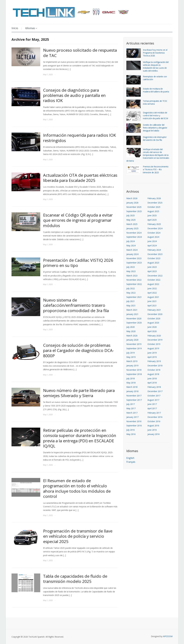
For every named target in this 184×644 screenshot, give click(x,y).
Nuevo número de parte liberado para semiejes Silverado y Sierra (79, 393)
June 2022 (152, 288)
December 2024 (155, 228)
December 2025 (155, 203)
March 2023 (132, 276)
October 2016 (154, 421)
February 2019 (154, 361)
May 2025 (131, 220)
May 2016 (131, 434)
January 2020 (132, 340)
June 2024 (152, 241)
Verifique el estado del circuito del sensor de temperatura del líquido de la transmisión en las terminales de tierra (148, 155)
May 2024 (131, 246)
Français (131, 462)
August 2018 (153, 374)
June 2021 (152, 301)
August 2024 (153, 237)
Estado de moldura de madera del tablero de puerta (156, 90)
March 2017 (132, 413)
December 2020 (155, 314)
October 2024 (154, 233)
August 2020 (153, 323)
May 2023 (131, 271)
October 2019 (154, 344)
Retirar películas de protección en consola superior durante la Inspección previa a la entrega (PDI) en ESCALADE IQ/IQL (80, 438)
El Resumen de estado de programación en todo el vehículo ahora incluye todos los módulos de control (77, 488)
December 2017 (155, 391)
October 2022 (154, 280)
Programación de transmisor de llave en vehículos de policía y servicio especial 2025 (78, 536)
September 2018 (134, 374)
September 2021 (134, 297)
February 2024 (154, 250)
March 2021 (132, 310)
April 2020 (152, 331)
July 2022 (131, 288)
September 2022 (134, 284)
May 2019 (131, 357)
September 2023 (134, 263)
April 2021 (152, 306)
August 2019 (153, 348)
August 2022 (153, 284)
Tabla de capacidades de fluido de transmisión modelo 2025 (75, 579)
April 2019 (152, 357)
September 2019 (134, 348)
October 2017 (154, 396)
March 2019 (132, 361)
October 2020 (154, 318)
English (130, 458)
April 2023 (152, 271)
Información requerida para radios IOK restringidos (79, 138)
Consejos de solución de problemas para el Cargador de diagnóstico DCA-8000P (78, 350)
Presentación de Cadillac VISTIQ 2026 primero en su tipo (78, 263)
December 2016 (155, 417)
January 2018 (132, 391)
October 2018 (154, 370)
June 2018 (152, 378)
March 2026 (132, 198)
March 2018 (132, 387)
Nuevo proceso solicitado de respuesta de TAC (80, 53)
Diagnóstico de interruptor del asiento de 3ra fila (155, 138)
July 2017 (131, 404)
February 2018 (154, 387)
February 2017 (154, 413)
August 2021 (153, 297)
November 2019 (134, 344)
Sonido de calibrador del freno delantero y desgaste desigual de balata (155, 128)
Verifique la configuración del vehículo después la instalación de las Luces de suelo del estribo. (156, 66)
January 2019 (132, 366)
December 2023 (155, 254)
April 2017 (152, 408)
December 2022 (155, 276)
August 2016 (153, 426)
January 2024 (132, 254)
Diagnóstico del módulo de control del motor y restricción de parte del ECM (155, 115)
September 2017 (134, 400)
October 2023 (154, 258)
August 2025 (153, 211)
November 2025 (134, 207)
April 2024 (152, 246)
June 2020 (152, 327)
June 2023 (152, 267)
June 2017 (152, 404)
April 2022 (152, 293)
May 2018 (131, 383)
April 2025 (152, 220)
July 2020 (131, 327)
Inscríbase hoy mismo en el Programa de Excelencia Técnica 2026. (155, 53)
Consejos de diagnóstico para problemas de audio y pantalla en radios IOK (74, 95)
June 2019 (152, 353)
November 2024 (134, 233)
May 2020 (131, 331)
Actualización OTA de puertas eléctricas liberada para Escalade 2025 (80, 178)
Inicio (15, 28)
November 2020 (134, 318)
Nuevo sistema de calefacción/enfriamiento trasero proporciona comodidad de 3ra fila (76, 305)
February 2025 (154, 224)
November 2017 (134, 396)
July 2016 (131, 430)
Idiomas (30, 28)
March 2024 (132, 250)
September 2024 (134, 237)
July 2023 (131, 267)
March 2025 (132, 224)
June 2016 (152, 430)
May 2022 (131, 293)
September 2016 (134, 426)
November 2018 (134, 370)
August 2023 (153, 263)
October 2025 (154, 207)
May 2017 (131, 408)
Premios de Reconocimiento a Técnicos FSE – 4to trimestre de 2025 (156, 169)
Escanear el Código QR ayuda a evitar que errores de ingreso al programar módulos (78, 220)
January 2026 (132, 203)
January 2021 (132, 314)
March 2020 (132, 336)
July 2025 (131, 215)
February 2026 (154, 198)
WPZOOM (168, 636)
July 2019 (131, 353)
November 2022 (134, 280)
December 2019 (155, 340)
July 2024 (131, 241)
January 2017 (132, 417)
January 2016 (154, 434)
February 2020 (154, 336)
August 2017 (153, 400)
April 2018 (152, 383)
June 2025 (152, 215)
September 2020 (134, 323)
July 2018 (131, 378)
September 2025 (134, 211)
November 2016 (134, 421)
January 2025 (132, 228)
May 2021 (131, 306)
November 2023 (134, 258)
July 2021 (131, 301)
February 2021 (154, 310)
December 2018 (155, 366)
